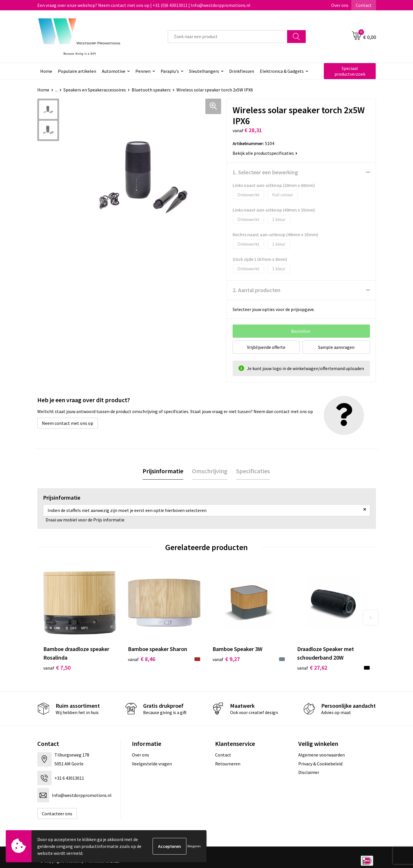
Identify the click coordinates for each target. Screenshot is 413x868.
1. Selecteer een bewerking (265, 172)
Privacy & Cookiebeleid (320, 764)
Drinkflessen (242, 71)
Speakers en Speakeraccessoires (95, 90)
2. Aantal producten (257, 290)
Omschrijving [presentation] (210, 471)
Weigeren (194, 846)
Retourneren (228, 764)
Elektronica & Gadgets (282, 71)
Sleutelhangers (204, 71)
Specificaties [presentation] (253, 471)
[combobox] (228, 37)
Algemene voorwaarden (322, 755)
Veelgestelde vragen (152, 764)
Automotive (114, 71)
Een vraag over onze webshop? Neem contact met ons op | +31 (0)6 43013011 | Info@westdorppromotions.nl (144, 5)
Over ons (340, 5)
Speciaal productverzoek (350, 71)
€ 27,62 (312, 667)
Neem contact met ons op (68, 423)
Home (46, 71)
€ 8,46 (142, 659)
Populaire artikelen (77, 71)
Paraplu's (170, 71)
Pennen (143, 71)
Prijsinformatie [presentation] (163, 471)
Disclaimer (309, 772)
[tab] (163, 471)
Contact (364, 5)
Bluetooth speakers (151, 90)
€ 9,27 (226, 659)
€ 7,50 (57, 667)
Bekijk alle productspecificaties (265, 153)
